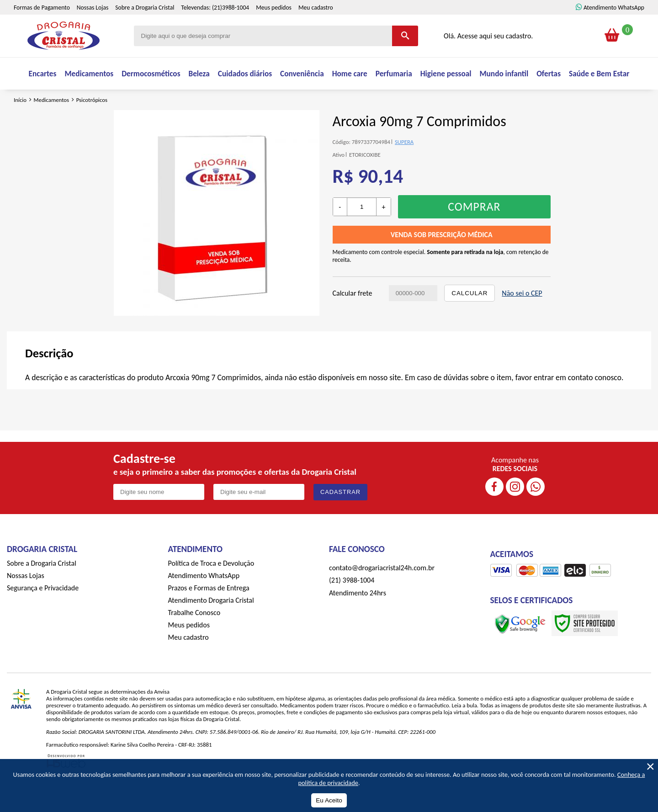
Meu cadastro (316, 27)
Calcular (470, 318)
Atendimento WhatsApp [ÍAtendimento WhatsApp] (614, 27)
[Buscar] (405, 56)
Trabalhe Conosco (194, 638)
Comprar (474, 232)
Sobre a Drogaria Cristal (145, 27)
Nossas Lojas (93, 27)
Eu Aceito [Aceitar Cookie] (329, 800)
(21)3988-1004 (231, 27)
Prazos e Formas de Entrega (209, 613)
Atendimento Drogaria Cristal (211, 625)
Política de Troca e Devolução (211, 588)
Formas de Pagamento (42, 27)
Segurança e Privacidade (43, 613)
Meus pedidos (274, 27)
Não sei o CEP (522, 318)
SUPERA (404, 167)
